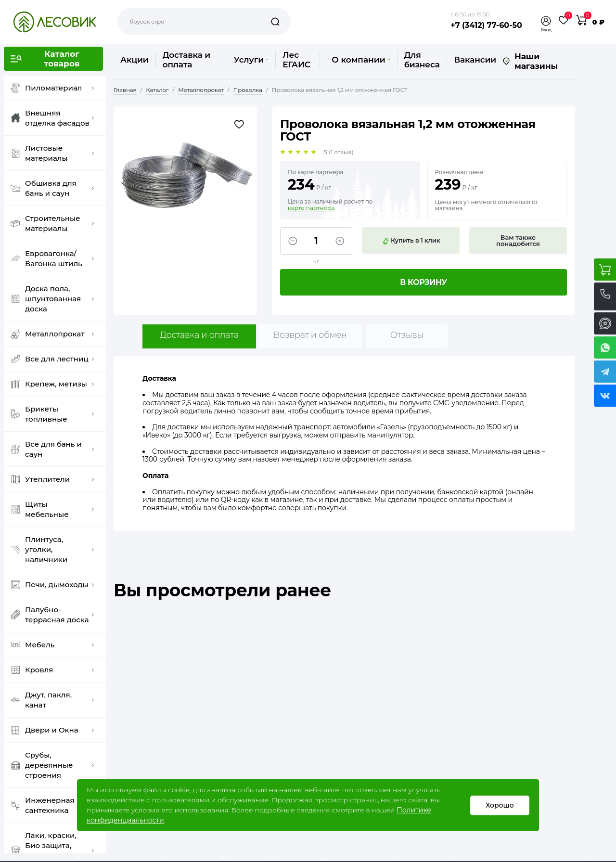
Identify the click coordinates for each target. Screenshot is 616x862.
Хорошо (500, 805)
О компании (361, 60)
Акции (135, 60)
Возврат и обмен (310, 335)
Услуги (251, 60)
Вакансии (475, 60)
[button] (546, 21)
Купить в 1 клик (411, 241)
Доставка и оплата (186, 60)
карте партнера (311, 208)
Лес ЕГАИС (296, 60)
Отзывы (407, 335)
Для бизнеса (422, 60)
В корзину (423, 282)
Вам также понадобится (518, 240)
